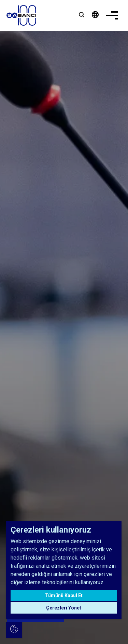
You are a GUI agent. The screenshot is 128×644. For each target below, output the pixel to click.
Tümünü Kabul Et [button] (64, 595)
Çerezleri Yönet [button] (64, 608)
